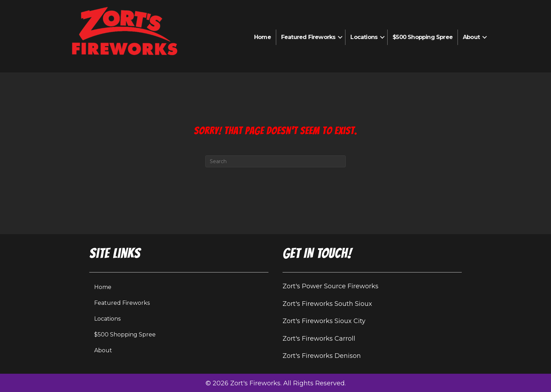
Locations (364, 37)
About (471, 37)
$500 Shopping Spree (423, 37)
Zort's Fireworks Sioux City (324, 321)
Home (262, 37)
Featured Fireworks (308, 37)
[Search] (275, 161)
